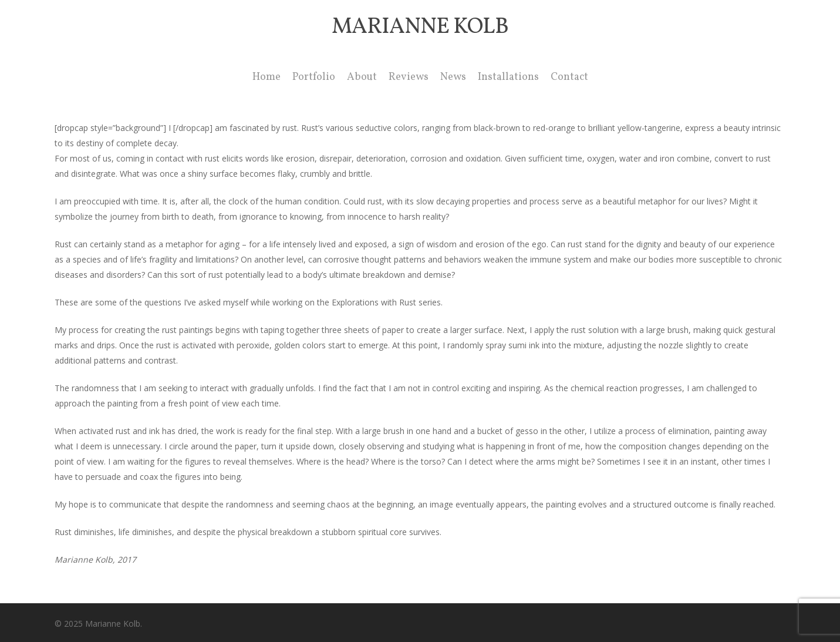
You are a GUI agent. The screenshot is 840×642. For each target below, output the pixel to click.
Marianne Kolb (420, 28)
